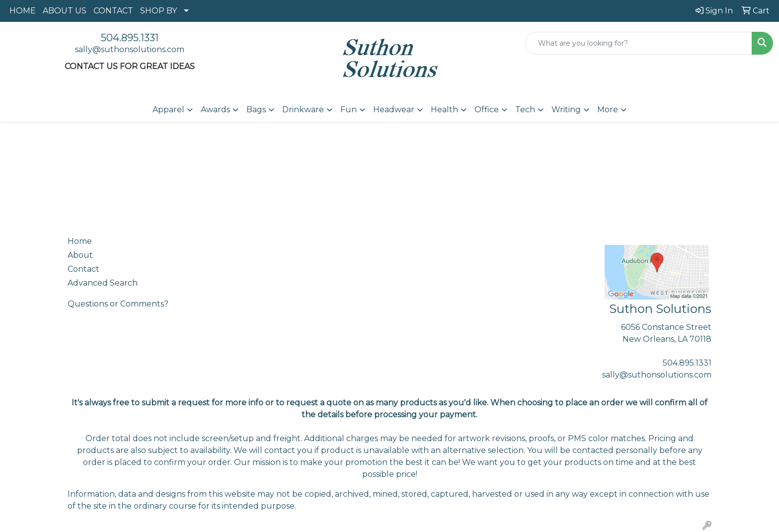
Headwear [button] (394, 110)
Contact (83, 269)
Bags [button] (256, 110)
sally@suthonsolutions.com (130, 49)
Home (80, 241)
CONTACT (113, 11)
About (80, 255)
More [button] (608, 110)
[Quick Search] (639, 43)
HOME (23, 11)
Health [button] (444, 110)
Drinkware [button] (303, 110)
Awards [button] (215, 110)
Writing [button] (566, 110)
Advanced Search (103, 283)
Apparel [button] (168, 110)
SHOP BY (158, 11)
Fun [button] (349, 110)
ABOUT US (65, 11)
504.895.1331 (130, 38)
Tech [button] (525, 110)
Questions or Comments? (118, 304)
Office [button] (487, 110)
